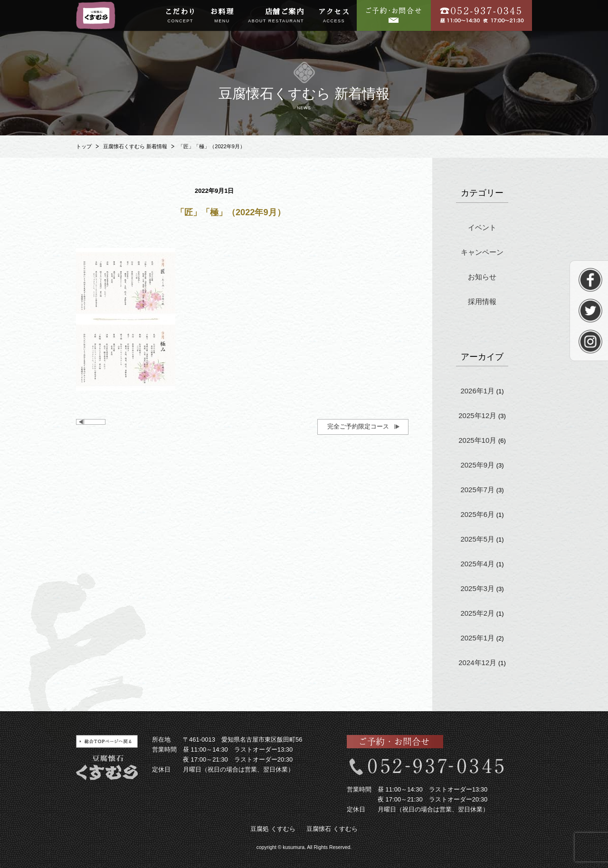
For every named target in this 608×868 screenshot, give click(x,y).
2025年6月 (477, 514)
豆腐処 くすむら (273, 829)
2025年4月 (477, 564)
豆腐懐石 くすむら (332, 829)
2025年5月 (477, 539)
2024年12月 (477, 663)
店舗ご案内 (276, 16)
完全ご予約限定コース (358, 426)
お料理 (222, 16)
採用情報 (482, 301)
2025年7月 (477, 490)
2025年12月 (477, 415)
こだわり (180, 16)
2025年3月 (477, 588)
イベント (482, 227)
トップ (84, 146)
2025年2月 (477, 613)
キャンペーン (482, 252)
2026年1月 (477, 391)
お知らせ (482, 277)
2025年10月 (477, 440)
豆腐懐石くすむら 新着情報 (135, 146)
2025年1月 (477, 638)
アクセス (334, 16)
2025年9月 (477, 465)
